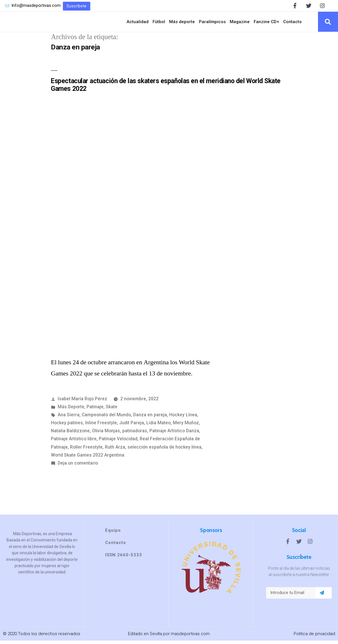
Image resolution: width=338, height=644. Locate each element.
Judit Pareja (132, 426)
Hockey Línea (183, 418)
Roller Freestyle (86, 450)
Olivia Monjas (106, 434)
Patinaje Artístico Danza (174, 434)
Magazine (240, 23)
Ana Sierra (69, 418)
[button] (77, 6)
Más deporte (182, 23)
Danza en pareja (150, 418)
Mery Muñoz (186, 426)
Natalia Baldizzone (70, 434)
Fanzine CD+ (266, 23)
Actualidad (138, 23)
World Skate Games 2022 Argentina (88, 458)
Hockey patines (67, 426)
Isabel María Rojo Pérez (82, 402)
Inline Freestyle (101, 426)
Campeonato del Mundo (106, 418)
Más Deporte (71, 410)
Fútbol (159, 23)
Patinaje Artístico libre (74, 442)
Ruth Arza (115, 450)
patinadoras (135, 434)
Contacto (292, 23)
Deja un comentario (78, 466)
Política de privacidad (314, 637)
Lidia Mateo (158, 426)
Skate (112, 410)
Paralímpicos (212, 23)
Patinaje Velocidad (118, 442)
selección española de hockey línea (164, 450)
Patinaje (95, 410)
